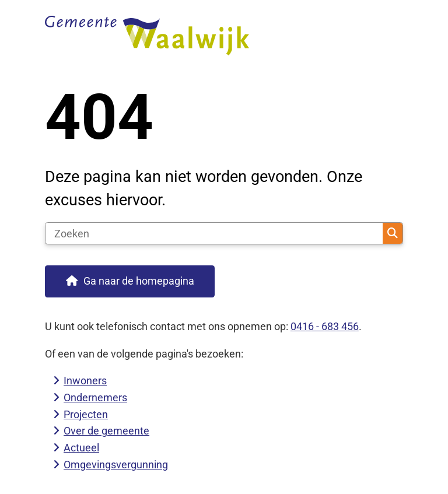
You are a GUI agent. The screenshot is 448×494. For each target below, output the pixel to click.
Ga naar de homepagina (139, 281)
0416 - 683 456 (325, 326)
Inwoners (85, 381)
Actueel (81, 448)
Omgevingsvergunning (116, 465)
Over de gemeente (106, 431)
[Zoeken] (214, 233)
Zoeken (393, 233)
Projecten (86, 414)
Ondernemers (95, 397)
